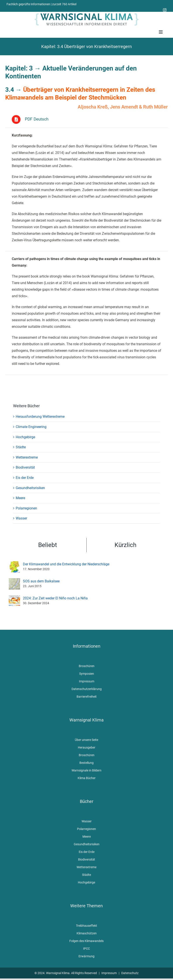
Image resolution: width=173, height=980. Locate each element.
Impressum (87, 682)
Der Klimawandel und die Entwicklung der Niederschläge (66, 565)
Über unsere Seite (86, 740)
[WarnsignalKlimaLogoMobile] (87, 13)
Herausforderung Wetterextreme (40, 417)
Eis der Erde (25, 478)
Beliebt (48, 545)
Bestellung (86, 763)
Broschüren (87, 666)
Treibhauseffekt (86, 926)
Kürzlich (125, 545)
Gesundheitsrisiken (30, 488)
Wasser (21, 519)
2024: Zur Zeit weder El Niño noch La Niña (55, 599)
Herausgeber (87, 748)
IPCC (86, 949)
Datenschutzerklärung (87, 689)
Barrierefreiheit (87, 697)
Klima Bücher (87, 778)
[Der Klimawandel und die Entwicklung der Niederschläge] (14, 564)
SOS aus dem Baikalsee (41, 582)
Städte (21, 448)
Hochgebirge (25, 437)
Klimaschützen (87, 933)
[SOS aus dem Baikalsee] (14, 581)
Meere (20, 498)
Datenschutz (130, 973)
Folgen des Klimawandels (86, 941)
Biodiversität (25, 468)
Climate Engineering (31, 427)
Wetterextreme (27, 458)
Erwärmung (86, 956)
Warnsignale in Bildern (86, 771)
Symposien (87, 674)
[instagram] (165, 10)
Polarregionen (26, 508)
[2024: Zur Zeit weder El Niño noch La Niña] (14, 598)
